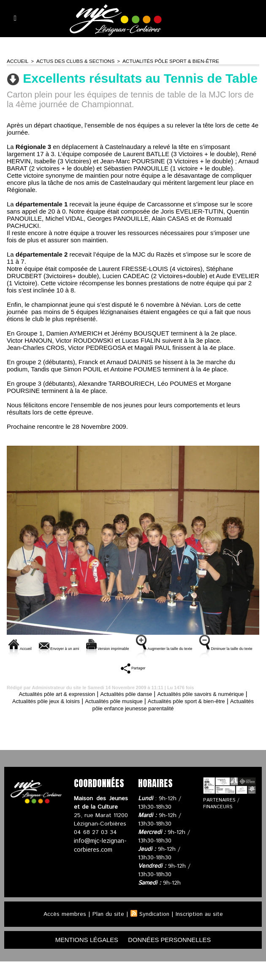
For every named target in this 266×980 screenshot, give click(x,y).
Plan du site (107, 932)
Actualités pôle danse (143, 711)
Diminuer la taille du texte (127, 676)
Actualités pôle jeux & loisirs (84, 719)
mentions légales (82, 958)
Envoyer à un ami (80, 648)
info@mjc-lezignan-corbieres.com (100, 863)
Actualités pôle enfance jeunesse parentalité (151, 726)
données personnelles (173, 958)
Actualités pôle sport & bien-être (160, 61)
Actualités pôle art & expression (64, 711)
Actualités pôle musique (161, 719)
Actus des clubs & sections (71, 61)
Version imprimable (151, 648)
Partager (193, 676)
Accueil (17, 61)
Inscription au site (201, 932)
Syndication (154, 932)
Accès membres (63, 932)
